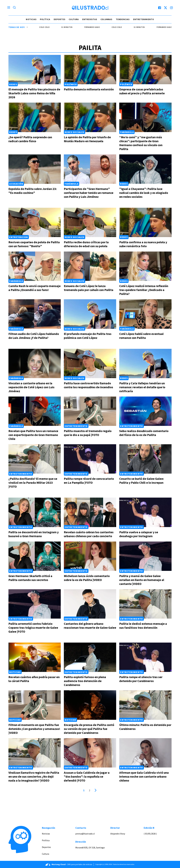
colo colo (48, 27)
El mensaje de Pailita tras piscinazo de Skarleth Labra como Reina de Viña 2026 (34, 93)
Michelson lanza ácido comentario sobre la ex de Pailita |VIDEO (87, 578)
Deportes (60, 19)
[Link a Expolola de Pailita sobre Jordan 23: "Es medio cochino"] (35, 169)
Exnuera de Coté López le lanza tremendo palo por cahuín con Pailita (89, 288)
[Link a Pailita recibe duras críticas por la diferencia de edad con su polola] (90, 222)
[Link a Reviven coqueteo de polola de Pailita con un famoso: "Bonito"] (35, 222)
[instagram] (171, 8)
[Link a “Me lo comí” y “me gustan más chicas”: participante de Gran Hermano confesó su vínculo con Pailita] (145, 117)
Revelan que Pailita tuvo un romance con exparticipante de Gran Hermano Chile (33, 435)
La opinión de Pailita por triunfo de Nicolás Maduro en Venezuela (87, 139)
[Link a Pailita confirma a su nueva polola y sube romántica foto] (145, 222)
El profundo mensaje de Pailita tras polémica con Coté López (88, 336)
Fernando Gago (96, 27)
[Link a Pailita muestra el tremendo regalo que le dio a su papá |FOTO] (90, 411)
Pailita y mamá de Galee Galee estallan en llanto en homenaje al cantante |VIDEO (142, 580)
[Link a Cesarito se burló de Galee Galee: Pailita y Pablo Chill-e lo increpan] (145, 459)
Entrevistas (90, 19)
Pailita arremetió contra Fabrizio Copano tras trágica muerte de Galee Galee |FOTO (33, 628)
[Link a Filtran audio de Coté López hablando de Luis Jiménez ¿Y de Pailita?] (35, 314)
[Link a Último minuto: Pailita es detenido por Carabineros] (145, 705)
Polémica (71, 84)
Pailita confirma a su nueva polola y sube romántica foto (143, 244)
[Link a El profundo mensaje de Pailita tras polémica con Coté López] (90, 314)
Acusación (16, 184)
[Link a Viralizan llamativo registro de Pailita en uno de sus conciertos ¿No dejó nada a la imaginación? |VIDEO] (35, 753)
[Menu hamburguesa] (9, 8)
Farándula (127, 132)
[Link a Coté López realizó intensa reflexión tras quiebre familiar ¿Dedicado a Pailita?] (145, 266)
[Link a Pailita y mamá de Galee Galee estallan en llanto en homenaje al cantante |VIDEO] (145, 556)
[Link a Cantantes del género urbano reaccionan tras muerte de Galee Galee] (90, 604)
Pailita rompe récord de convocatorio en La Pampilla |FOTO (89, 481)
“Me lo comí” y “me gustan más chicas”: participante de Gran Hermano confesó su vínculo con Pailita (141, 143)
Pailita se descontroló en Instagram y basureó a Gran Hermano (34, 534)
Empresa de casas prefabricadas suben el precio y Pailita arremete (142, 91)
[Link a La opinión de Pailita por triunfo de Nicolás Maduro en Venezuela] (90, 117)
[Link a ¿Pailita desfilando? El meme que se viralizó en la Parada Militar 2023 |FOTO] (35, 459)
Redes (13, 84)
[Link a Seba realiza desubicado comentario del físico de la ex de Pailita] (145, 411)
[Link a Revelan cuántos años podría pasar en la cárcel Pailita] (35, 657)
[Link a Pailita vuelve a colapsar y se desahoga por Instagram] (145, 512)
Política (45, 19)
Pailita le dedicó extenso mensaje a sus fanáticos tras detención (143, 626)
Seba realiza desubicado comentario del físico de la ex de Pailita (144, 433)
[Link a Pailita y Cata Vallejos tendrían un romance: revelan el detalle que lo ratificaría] (145, 363)
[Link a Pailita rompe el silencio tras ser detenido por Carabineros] (145, 657)
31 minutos (71, 27)
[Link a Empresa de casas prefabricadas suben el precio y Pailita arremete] (145, 70)
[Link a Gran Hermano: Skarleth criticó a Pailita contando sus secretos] (35, 556)
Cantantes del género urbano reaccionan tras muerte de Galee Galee (90, 626)
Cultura (74, 19)
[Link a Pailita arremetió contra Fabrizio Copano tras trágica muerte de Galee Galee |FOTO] (35, 604)
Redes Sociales (74, 132)
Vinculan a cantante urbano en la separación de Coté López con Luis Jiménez (31, 387)
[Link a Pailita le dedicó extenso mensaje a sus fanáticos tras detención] (145, 604)
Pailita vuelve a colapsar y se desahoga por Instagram (139, 534)
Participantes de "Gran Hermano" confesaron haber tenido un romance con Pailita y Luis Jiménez (89, 193)
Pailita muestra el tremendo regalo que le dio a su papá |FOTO (88, 433)
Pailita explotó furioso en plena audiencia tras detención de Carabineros (85, 681)
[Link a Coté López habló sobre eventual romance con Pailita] (145, 314)
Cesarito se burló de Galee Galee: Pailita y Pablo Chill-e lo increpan (142, 481)
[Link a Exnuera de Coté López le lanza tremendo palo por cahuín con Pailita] (90, 266)
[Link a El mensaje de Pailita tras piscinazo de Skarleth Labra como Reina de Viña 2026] (35, 70)
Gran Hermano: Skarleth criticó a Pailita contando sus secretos (30, 578)
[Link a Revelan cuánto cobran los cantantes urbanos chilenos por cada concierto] (90, 512)
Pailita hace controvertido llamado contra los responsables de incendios (88, 385)
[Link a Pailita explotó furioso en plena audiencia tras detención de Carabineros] (90, 657)
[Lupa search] (14, 8)
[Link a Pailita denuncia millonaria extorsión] (90, 70)
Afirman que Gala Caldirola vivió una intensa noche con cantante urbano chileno (144, 776)
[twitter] (166, 8)
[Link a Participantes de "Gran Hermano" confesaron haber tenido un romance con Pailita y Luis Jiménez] (90, 169)
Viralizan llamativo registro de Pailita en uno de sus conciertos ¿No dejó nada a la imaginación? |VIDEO (34, 776)
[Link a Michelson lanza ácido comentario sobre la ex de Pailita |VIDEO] (90, 556)
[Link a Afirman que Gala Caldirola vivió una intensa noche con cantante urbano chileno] (145, 753)
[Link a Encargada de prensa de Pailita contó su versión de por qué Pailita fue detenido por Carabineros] (90, 705)
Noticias (31, 19)
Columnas (107, 19)
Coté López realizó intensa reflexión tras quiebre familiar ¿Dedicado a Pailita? (144, 290)
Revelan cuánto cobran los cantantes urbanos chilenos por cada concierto (89, 534)
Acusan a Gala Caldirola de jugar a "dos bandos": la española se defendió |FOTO (87, 776)
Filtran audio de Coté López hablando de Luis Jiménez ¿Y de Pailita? (34, 336)
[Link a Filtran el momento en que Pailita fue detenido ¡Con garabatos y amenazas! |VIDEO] (35, 705)
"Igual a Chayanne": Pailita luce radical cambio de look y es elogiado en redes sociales (144, 193)
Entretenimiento (144, 19)
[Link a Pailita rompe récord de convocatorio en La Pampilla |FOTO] (90, 459)
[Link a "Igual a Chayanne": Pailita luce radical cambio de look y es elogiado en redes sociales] (145, 169)
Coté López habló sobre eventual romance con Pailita (141, 336)
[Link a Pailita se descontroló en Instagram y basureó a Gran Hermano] (35, 512)
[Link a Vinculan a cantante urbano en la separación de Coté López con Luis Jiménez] (35, 363)
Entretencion (19, 237)
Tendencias (123, 19)
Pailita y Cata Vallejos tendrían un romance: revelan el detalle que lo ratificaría (142, 387)
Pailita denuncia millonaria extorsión (89, 89)
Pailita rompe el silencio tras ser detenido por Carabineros (141, 679)
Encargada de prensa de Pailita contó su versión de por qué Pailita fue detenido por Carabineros (89, 729)
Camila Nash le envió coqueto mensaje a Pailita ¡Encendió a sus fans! (35, 288)
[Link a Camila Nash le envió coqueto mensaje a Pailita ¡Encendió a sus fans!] (35, 266)
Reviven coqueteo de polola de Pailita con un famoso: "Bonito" (34, 244)
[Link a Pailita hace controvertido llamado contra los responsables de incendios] (90, 363)
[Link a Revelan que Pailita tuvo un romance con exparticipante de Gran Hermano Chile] (35, 411)
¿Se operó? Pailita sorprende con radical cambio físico (30, 139)
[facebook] (160, 8)
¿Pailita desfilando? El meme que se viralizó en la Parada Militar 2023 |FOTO (33, 483)
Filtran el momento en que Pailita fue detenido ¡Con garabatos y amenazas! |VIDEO (34, 729)
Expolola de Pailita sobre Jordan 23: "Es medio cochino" (33, 191)
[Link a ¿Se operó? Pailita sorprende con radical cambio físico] (35, 117)
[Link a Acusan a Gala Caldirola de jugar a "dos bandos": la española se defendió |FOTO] (90, 753)
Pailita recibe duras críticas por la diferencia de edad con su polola (86, 244)
